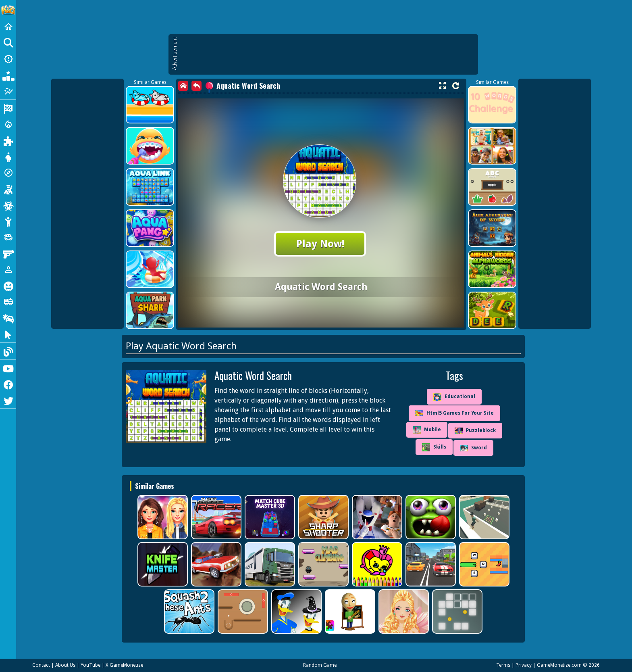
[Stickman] (8, 221)
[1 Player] (8, 269)
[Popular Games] (8, 75)
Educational (454, 397)
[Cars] (8, 237)
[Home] (8, 27)
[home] (183, 86)
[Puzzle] (8, 140)
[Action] (8, 124)
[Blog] (8, 351)
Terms (503, 665)
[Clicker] (8, 334)
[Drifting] (8, 318)
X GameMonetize (124, 665)
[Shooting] (8, 189)
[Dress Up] (8, 157)
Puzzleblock (475, 431)
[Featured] (8, 91)
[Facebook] (8, 384)
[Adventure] (8, 173)
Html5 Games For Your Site (454, 413)
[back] (196, 86)
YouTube (90, 665)
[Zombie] (8, 205)
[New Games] (8, 59)
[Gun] (8, 253)
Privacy (524, 665)
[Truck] (8, 302)
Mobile (427, 430)
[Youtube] (8, 368)
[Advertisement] (327, 54)
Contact (41, 665)
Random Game (320, 665)
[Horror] (8, 286)
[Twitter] (8, 400)
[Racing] (8, 108)
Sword (473, 448)
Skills (434, 447)
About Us (65, 665)
